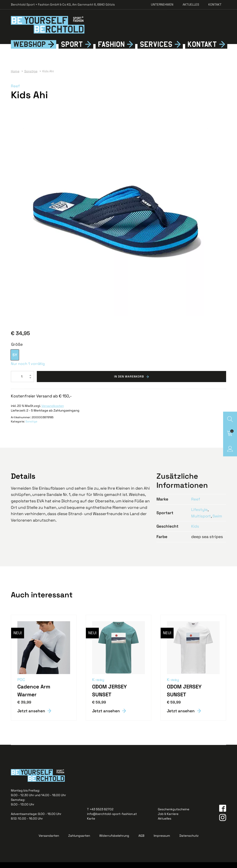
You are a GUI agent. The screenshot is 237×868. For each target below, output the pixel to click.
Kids (195, 532)
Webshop (30, 50)
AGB (141, 841)
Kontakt (215, 5)
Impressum (162, 841)
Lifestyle (200, 515)
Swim (218, 522)
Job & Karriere (168, 820)
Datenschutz (189, 841)
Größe (17, 350)
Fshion (111, 50)
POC (21, 685)
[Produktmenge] (22, 382)
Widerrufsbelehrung (114, 841)
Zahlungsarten (79, 841)
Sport (72, 50)
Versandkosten (53, 412)
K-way (98, 685)
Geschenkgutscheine (174, 815)
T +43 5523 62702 (100, 815)
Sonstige (31, 427)
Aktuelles (191, 5)
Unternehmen (162, 5)
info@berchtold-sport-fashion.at (112, 820)
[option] (15, 361)
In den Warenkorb (129, 382)
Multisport (201, 522)
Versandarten (49, 841)
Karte (91, 824)
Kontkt (202, 50)
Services (156, 50)
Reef (15, 92)
